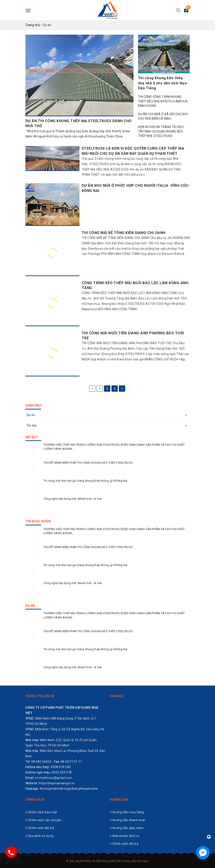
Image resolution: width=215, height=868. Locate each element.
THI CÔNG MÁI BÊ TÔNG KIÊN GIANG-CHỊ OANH (124, 233)
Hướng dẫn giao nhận (127, 828)
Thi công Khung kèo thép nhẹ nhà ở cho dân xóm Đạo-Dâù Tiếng (163, 83)
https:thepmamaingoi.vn (57, 783)
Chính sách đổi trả (40, 828)
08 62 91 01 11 (71, 762)
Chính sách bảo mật (41, 812)
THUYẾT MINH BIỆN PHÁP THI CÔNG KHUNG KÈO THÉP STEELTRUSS (88, 463)
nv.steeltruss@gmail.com (53, 778)
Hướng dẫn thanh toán (128, 820)
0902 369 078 (62, 772)
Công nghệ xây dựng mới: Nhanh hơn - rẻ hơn (73, 499)
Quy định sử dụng (40, 836)
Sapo (145, 861)
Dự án (31, 415)
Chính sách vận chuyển (43, 820)
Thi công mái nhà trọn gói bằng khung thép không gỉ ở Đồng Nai (86, 481)
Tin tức (32, 425)
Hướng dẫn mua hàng (127, 812)
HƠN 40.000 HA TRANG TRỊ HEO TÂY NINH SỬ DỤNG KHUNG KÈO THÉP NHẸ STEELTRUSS (161, 131)
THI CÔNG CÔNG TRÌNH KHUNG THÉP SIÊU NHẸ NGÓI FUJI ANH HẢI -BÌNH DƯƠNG (164, 101)
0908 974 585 (61, 767)
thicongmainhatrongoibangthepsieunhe (69, 789)
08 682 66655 (41, 762)
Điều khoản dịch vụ (125, 836)
